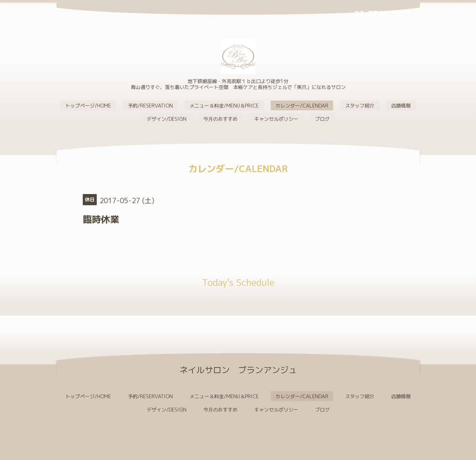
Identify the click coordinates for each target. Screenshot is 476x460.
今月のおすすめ (220, 119)
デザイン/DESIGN (167, 119)
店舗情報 (401, 106)
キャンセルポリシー (276, 119)
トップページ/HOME (88, 106)
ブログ (322, 119)
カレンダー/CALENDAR (302, 106)
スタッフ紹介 (360, 106)
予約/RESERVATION (150, 106)
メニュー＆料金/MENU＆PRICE (224, 106)
